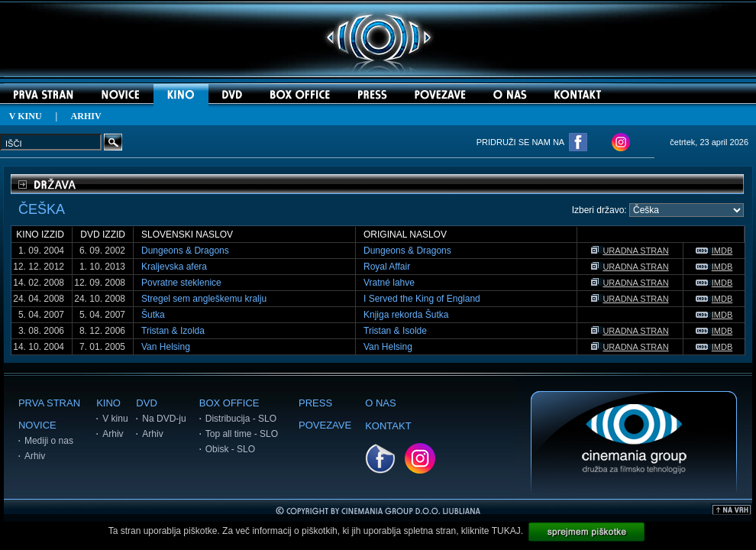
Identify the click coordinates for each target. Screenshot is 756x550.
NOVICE (37, 425)
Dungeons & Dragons (185, 251)
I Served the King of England (422, 299)
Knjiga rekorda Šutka (406, 315)
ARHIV (86, 116)
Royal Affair (387, 267)
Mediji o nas (49, 441)
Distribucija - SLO (241, 419)
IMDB (714, 251)
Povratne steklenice (181, 283)
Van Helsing (166, 347)
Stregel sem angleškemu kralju (204, 299)
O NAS (380, 403)
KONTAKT (388, 426)
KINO (108, 403)
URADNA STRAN (630, 251)
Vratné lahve (389, 283)
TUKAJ (506, 531)
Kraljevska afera (174, 267)
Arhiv (35, 456)
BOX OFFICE (229, 403)
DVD (146, 403)
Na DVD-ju (164, 419)
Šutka (153, 315)
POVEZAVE (325, 425)
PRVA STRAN (49, 403)
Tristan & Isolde (395, 331)
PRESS (315, 403)
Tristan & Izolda (173, 331)
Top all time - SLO (242, 434)
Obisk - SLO (230, 449)
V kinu (115, 419)
